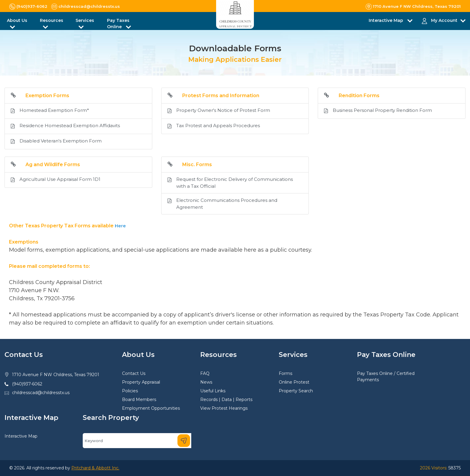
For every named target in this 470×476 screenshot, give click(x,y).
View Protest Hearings (224, 408)
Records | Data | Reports (226, 400)
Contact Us (134, 373)
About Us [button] (17, 20)
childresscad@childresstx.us (41, 393)
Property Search (296, 391)
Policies (130, 391)
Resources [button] (52, 20)
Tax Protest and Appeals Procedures (214, 126)
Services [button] (85, 20)
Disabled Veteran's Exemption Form (56, 142)
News (206, 382)
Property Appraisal (141, 382)
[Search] (137, 441)
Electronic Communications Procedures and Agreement (222, 204)
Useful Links (213, 391)
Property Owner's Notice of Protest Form (219, 111)
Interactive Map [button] (387, 20)
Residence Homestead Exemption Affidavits (65, 126)
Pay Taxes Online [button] (118, 24)
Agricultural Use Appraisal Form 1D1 (56, 180)
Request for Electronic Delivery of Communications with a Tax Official (230, 183)
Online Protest (294, 382)
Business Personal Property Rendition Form (378, 111)
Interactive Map (21, 436)
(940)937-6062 (27, 384)
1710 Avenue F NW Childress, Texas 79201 (56, 375)
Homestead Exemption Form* (50, 111)
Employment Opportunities (151, 408)
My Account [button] (444, 20)
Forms (286, 373)
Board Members (139, 400)
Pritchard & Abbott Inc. (95, 468)
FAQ (205, 373)
